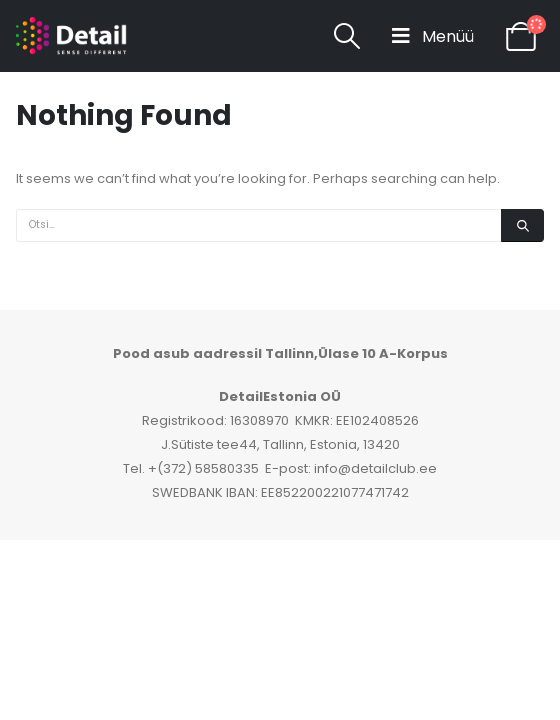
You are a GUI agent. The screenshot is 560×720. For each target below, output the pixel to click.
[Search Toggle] (347, 36)
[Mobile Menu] (433, 36)
